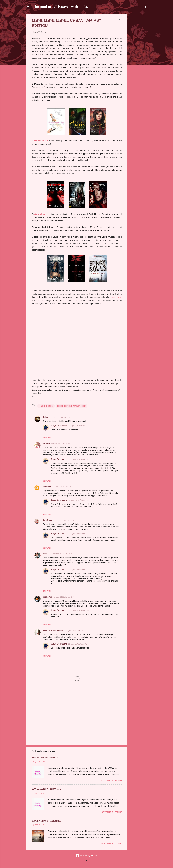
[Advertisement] (138, 54)
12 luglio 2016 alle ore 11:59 (61, 554)
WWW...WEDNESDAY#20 (46, 757)
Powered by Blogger (87, 856)
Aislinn (45, 417)
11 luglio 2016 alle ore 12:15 (61, 444)
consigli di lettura (46, 406)
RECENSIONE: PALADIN (46, 821)
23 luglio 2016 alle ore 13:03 (79, 644)
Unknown (47, 487)
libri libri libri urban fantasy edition (72, 406)
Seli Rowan (47, 597)
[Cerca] (145, 7)
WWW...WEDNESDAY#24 (46, 789)
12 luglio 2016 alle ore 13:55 (79, 570)
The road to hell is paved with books (60, 6)
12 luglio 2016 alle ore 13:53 (79, 534)
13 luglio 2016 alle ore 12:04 (64, 597)
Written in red (41, 141)
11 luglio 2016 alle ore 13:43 (79, 459)
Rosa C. (46, 554)
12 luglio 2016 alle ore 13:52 (79, 500)
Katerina (46, 443)
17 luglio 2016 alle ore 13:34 (75, 631)
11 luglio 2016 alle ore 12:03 (60, 417)
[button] (120, 20)
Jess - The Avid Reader (53, 630)
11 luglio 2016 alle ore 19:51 (64, 520)
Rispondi (47, 438)
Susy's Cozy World (59, 426)
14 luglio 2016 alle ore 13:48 (79, 610)
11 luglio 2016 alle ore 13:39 (79, 426)
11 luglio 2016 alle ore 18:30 (62, 487)
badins (93, 861)
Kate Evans (48, 520)
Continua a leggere (112, 781)
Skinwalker (40, 214)
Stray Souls (116, 297)
